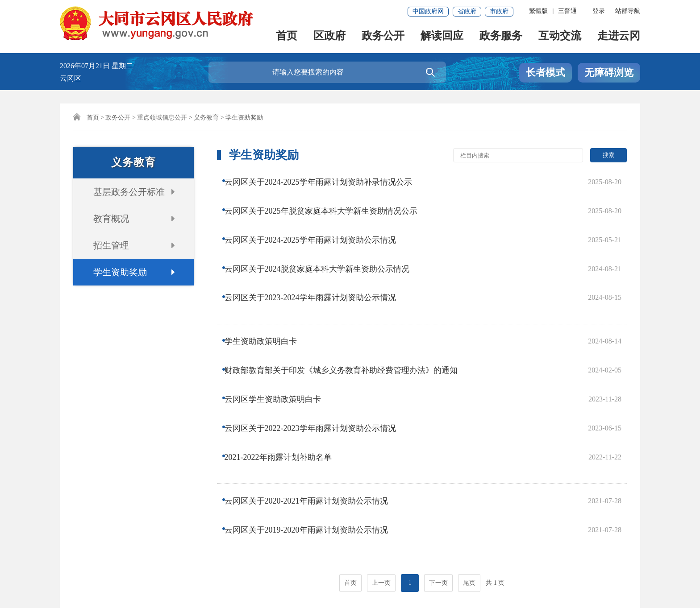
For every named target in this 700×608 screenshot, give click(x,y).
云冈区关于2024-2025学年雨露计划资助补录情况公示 (325, 181)
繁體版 (538, 11)
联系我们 (121, 545)
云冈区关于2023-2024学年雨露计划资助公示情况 (317, 252)
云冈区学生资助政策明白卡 (279, 320)
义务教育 (206, 118)
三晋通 (567, 11)
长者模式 (546, 72)
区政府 (329, 36)
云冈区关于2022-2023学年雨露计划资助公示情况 (317, 338)
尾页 (469, 449)
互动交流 (560, 36)
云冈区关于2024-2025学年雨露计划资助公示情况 (317, 216)
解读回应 (442, 36)
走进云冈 (619, 36)
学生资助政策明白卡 (267, 285)
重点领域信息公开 (162, 118)
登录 (599, 11)
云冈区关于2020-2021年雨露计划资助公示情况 (312, 389)
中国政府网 (428, 11)
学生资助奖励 (120, 272)
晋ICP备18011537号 (95, 575)
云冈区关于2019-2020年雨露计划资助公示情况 (312, 406)
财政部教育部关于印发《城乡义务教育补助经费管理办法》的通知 (347, 302)
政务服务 (501, 36)
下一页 (438, 449)
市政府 (499, 11)
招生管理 (111, 245)
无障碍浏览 (609, 72)
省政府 (467, 11)
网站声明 (79, 545)
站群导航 (628, 11)
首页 (287, 36)
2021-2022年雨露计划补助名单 (284, 356)
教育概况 (111, 219)
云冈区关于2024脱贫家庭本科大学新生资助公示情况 (323, 234)
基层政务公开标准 (129, 192)
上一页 (381, 449)
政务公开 (383, 36)
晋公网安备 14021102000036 (269, 575)
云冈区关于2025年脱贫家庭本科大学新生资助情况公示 (327, 199)
